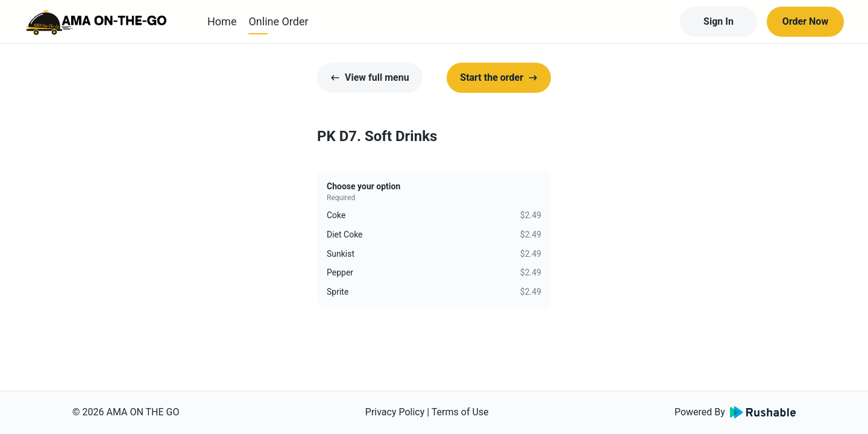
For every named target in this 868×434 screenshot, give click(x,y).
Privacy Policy (395, 412)
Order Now (805, 21)
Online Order (278, 21)
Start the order (499, 77)
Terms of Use (460, 412)
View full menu (370, 77)
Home (222, 21)
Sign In (719, 21)
